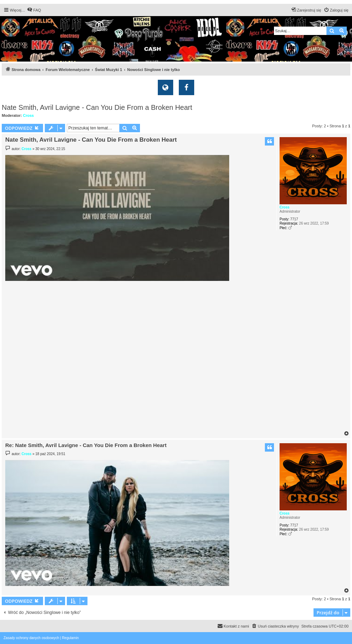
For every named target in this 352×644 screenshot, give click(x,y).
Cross (29, 115)
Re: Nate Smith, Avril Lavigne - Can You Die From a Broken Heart (86, 445)
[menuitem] (34, 10)
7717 (294, 219)
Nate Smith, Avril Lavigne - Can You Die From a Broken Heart (97, 107)
